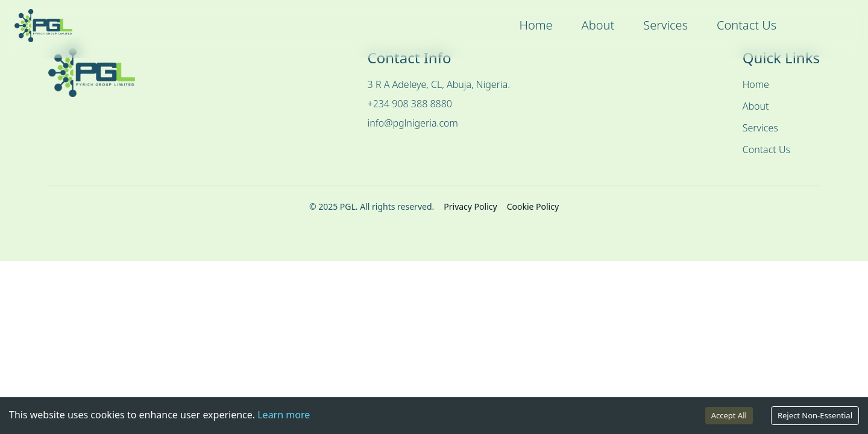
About (598, 25)
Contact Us (747, 25)
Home (536, 25)
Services (665, 25)
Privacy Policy (470, 206)
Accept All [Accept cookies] (729, 415)
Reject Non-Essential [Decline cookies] (815, 415)
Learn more (284, 415)
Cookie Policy (533, 206)
